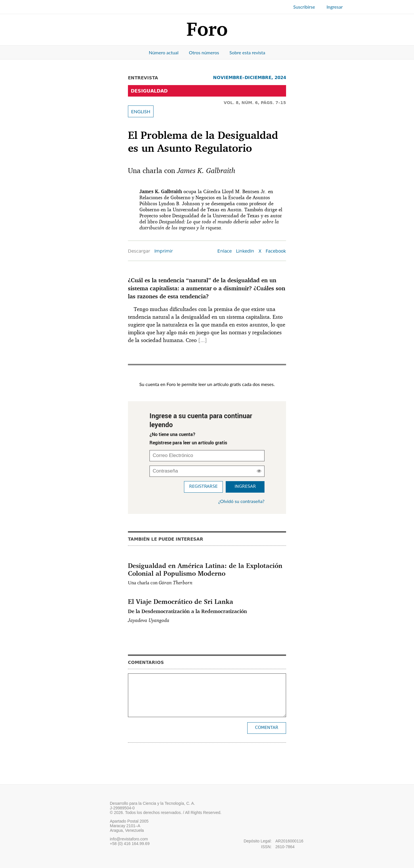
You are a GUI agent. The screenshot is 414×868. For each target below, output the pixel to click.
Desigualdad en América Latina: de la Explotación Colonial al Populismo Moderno (205, 569)
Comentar (267, 728)
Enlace (225, 252)
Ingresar (335, 7)
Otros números (204, 52)
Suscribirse (304, 7)
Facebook (276, 252)
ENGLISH (141, 111)
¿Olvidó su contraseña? (241, 501)
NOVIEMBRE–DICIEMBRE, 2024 (250, 77)
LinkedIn (245, 252)
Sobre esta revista (247, 52)
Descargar (139, 252)
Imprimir (164, 252)
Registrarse (203, 487)
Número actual (164, 52)
